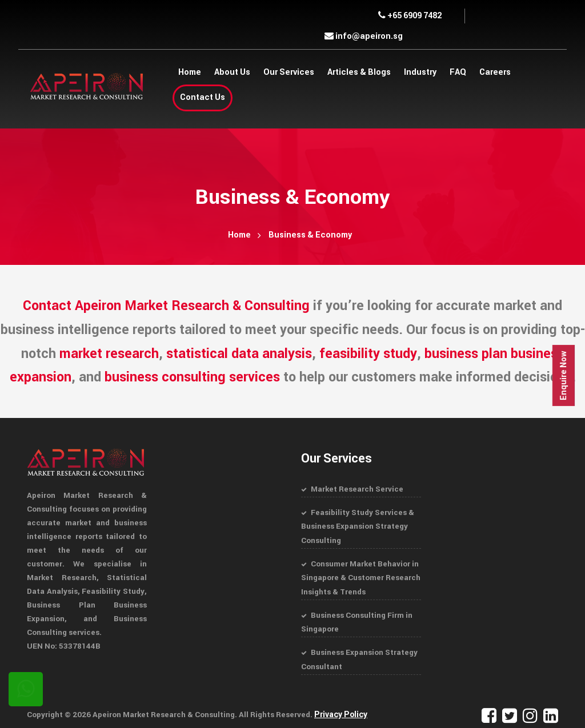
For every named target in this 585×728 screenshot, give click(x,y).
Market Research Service (357, 489)
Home (239, 235)
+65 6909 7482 (410, 16)
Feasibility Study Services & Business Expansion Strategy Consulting (358, 526)
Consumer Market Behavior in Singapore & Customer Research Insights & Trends (361, 576)
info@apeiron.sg (364, 36)
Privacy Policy (340, 711)
